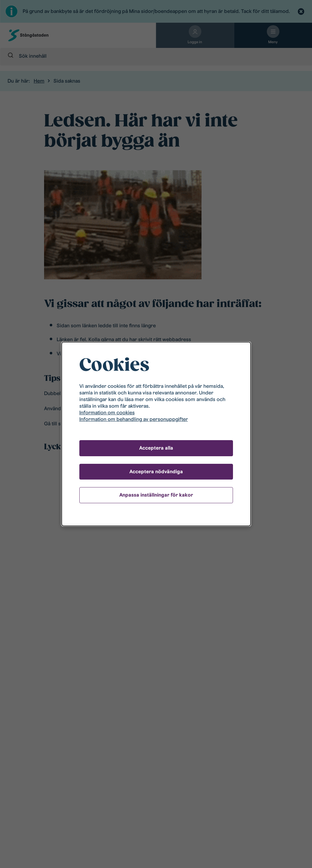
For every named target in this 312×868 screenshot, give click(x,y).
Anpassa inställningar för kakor (156, 495)
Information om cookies (107, 413)
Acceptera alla (156, 448)
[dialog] (156, 434)
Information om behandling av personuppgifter (134, 419)
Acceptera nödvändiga (156, 472)
